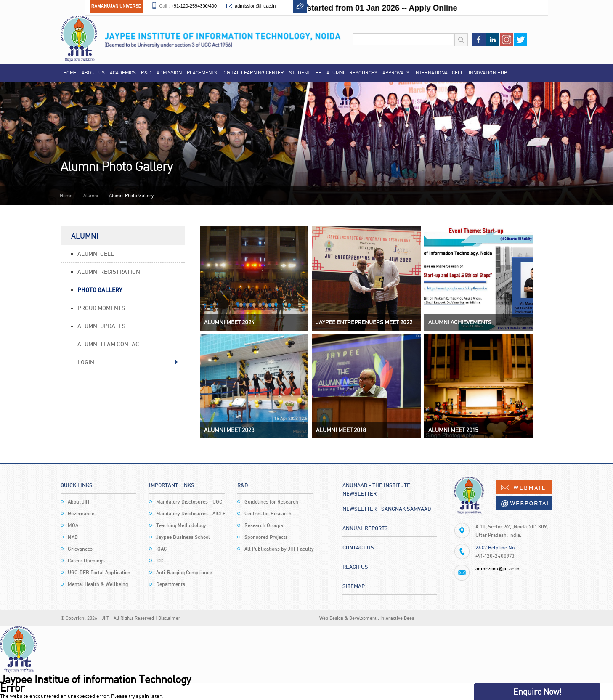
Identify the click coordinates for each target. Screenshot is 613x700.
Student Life (305, 73)
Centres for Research (268, 513)
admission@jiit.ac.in (255, 6)
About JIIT (79, 502)
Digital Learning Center (253, 73)
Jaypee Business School (183, 537)
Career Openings (86, 561)
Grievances (80, 549)
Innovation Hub (488, 73)
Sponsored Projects (266, 537)
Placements (202, 73)
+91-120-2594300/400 (194, 6)
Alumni (335, 73)
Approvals (396, 73)
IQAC (161, 549)
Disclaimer (169, 618)
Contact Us (358, 547)
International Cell (439, 73)
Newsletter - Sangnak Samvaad (387, 509)
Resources (363, 73)
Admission (169, 73)
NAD (73, 537)
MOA (73, 525)
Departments (171, 584)
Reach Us (355, 567)
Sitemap (354, 586)
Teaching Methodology (181, 525)
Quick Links (77, 485)
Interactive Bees (397, 618)
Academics (123, 73)
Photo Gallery (100, 290)
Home (70, 73)
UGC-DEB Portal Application (99, 572)
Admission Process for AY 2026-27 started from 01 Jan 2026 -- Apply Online (325, 8)
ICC (160, 561)
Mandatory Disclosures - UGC (189, 502)
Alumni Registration (109, 272)
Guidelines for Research (271, 502)
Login (86, 362)
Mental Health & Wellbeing (98, 584)
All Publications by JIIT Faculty (279, 549)
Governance (81, 513)
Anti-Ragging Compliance (184, 572)
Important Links (172, 485)
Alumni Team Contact (110, 344)
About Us (93, 73)
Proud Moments (101, 308)
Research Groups (264, 525)
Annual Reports (365, 528)
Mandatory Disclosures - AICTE (191, 513)
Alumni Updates (101, 326)
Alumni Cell (96, 253)
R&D (146, 73)
